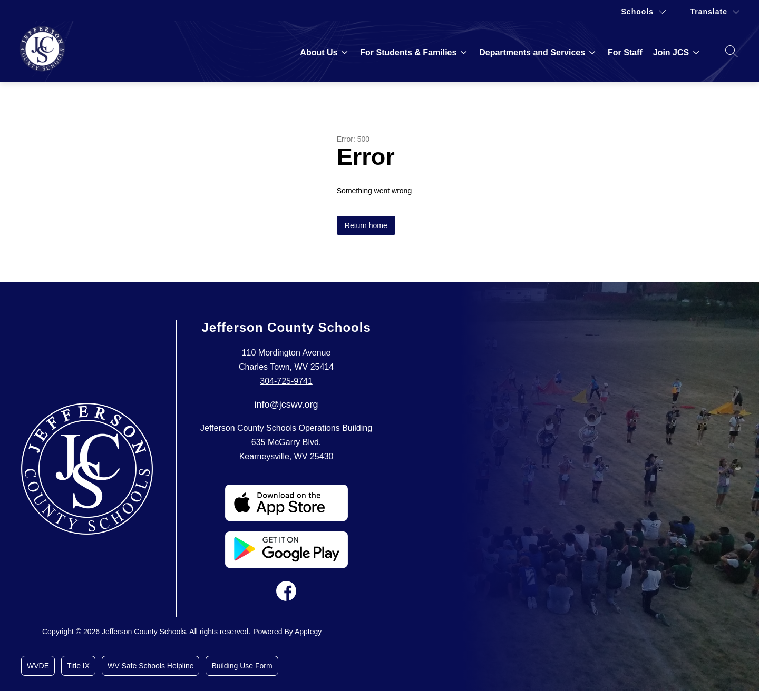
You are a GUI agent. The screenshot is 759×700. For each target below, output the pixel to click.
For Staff (625, 52)
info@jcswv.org (286, 405)
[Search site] (732, 51)
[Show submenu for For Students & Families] (408, 53)
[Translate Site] (715, 12)
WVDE (38, 666)
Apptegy (308, 632)
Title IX (78, 666)
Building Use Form (242, 666)
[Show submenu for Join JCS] (671, 53)
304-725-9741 (286, 381)
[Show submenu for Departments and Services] (532, 53)
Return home (366, 225)
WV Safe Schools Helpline (150, 666)
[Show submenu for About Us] (319, 53)
